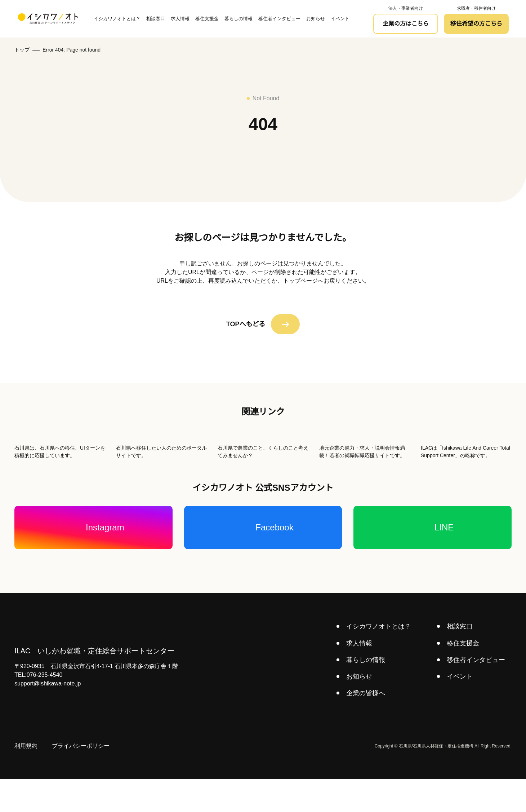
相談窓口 (155, 19)
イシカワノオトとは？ (117, 19)
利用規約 (26, 779)
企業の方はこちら (406, 24)
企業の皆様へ (366, 726)
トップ (22, 50)
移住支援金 (207, 19)
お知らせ (315, 19)
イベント (340, 19)
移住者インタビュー (279, 19)
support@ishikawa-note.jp (50, 716)
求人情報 (180, 19)
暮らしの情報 (238, 19)
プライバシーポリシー (81, 779)
